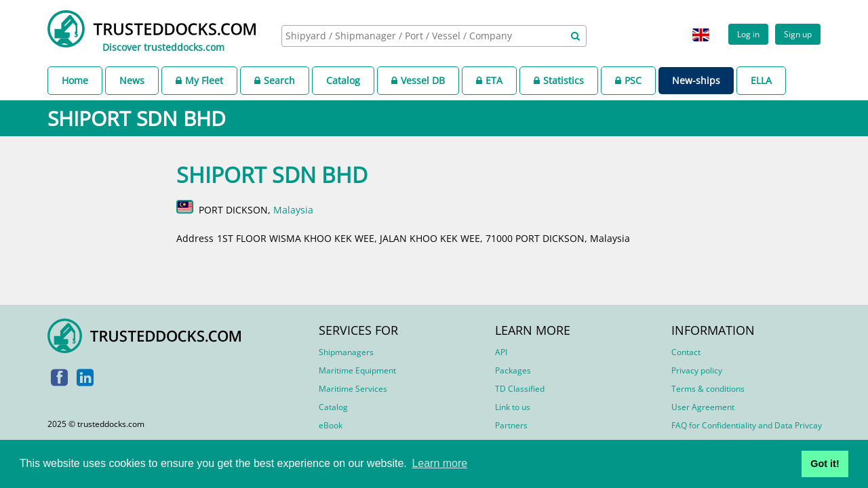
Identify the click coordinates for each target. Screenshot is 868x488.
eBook (331, 425)
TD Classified (520, 389)
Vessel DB (418, 80)
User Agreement (703, 407)
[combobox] (434, 36)
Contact (686, 352)
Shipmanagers (346, 352)
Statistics (559, 80)
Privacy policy (697, 370)
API (501, 352)
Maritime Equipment (357, 370)
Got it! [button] (825, 464)
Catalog (343, 80)
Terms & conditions (708, 389)
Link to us (513, 407)
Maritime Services (353, 389)
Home (75, 80)
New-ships (696, 80)
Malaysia (293, 210)
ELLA (761, 80)
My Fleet (199, 80)
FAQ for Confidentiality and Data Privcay (747, 425)
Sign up (798, 34)
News (132, 80)
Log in (748, 34)
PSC (628, 80)
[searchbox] (419, 36)
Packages (513, 370)
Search (275, 80)
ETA (489, 80)
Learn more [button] (439, 463)
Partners (511, 425)
